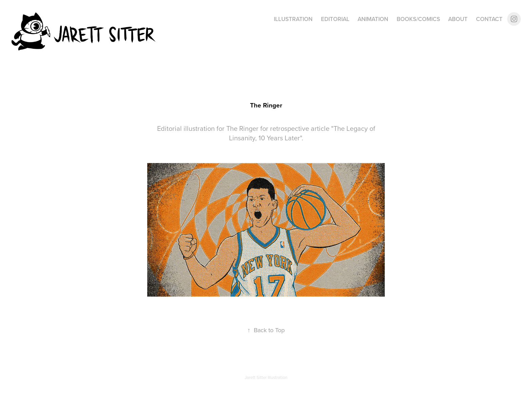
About (458, 19)
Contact (489, 19)
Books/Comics (418, 19)
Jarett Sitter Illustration (266, 377)
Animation (373, 19)
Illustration (293, 19)
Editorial (335, 19)
